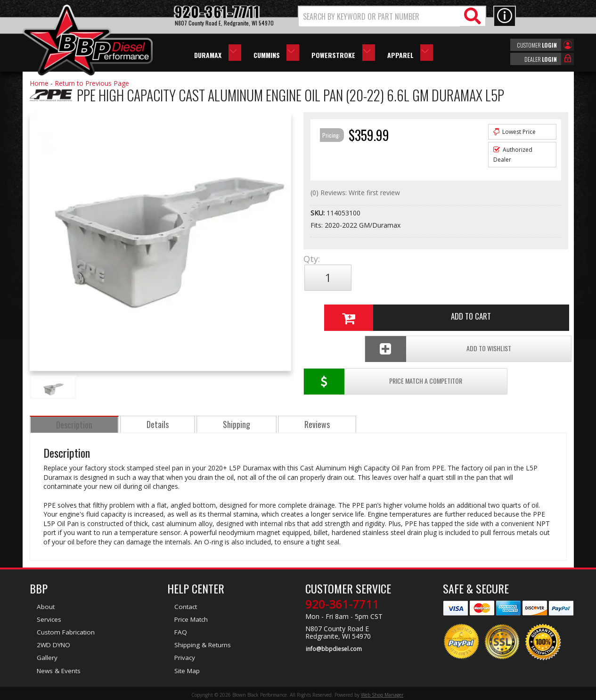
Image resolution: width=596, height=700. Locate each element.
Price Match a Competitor (358, 309)
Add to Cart (432, 278)
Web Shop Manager (382, 692)
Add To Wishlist (495, 309)
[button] (392, 16)
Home (39, 83)
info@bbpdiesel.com (333, 647)
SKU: (318, 213)
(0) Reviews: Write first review (355, 193)
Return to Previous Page (92, 83)
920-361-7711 (342, 602)
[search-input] (380, 16)
